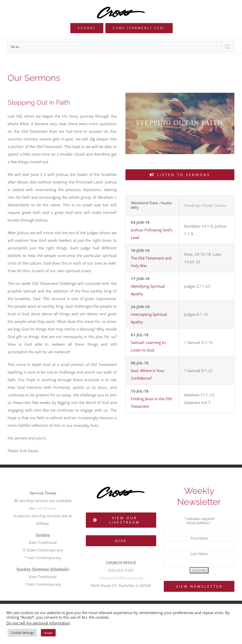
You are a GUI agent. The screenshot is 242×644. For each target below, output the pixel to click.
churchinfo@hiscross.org (121, 578)
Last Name (199, 554)
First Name (199, 538)
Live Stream (45, 508)
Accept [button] (48, 633)
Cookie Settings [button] (22, 633)
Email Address (199, 523)
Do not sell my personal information (38, 623)
